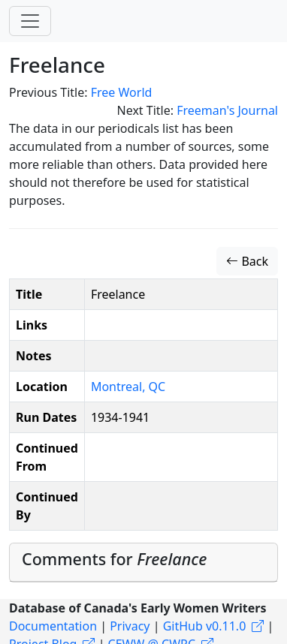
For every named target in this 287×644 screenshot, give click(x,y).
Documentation (53, 626)
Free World (122, 92)
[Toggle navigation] (30, 21)
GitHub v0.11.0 (205, 626)
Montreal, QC (128, 387)
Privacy (130, 626)
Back (247, 261)
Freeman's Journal (227, 110)
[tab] (143, 563)
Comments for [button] (114, 559)
